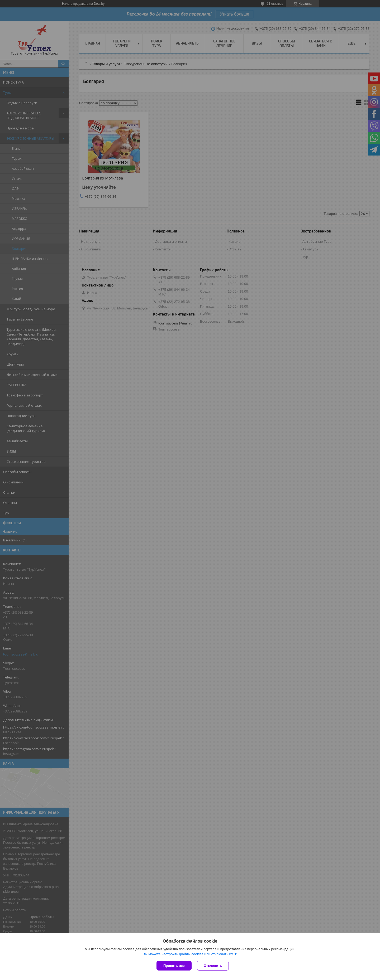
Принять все (174, 966)
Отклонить (213, 966)
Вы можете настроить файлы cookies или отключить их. (188, 954)
